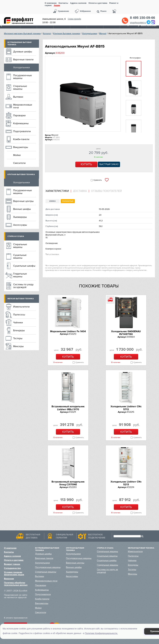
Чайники (18, 323)
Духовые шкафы (23, 52)
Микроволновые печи (23, 106)
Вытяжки (18, 97)
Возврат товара (12, 564)
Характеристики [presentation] (57, 191)
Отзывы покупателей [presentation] (106, 191)
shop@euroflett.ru (138, 23)
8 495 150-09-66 (142, 18)
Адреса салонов (78, 3)
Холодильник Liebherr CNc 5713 (126, 408)
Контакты (63, 3)
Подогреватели (22, 131)
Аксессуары (20, 225)
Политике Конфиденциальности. (101, 633)
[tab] (58, 191)
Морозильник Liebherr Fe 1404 (68, 331)
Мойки (17, 155)
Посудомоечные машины (23, 77)
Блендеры (19, 330)
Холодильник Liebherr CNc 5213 (126, 483)
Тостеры (18, 338)
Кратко (52, 201)
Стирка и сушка (16, 236)
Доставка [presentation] (80, 191)
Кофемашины (21, 123)
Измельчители (21, 307)
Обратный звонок (125, 21)
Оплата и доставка (98, 3)
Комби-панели (21, 139)
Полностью (68, 201)
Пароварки (19, 115)
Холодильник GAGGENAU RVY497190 (126, 333)
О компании (51, 3)
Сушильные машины (20, 256)
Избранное (85, 11)
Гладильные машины (20, 275)
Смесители (19, 163)
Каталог (47, 33)
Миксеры (18, 346)
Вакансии (9, 579)
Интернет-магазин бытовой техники (22, 33)
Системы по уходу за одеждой (23, 286)
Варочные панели (23, 60)
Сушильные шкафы (24, 266)
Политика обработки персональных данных (16, 584)
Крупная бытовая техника (67, 33)
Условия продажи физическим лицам (14, 573)
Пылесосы (19, 315)
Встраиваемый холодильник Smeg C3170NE (68, 483)
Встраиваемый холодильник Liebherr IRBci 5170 (68, 408)
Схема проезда (74, 19)
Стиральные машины (20, 88)
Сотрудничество (12, 568)
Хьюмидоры (20, 217)
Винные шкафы (22, 209)
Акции (57, 6)
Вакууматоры (21, 147)
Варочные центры (23, 201)
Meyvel (103, 33)
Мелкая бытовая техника (21, 299)
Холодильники (90, 33)
